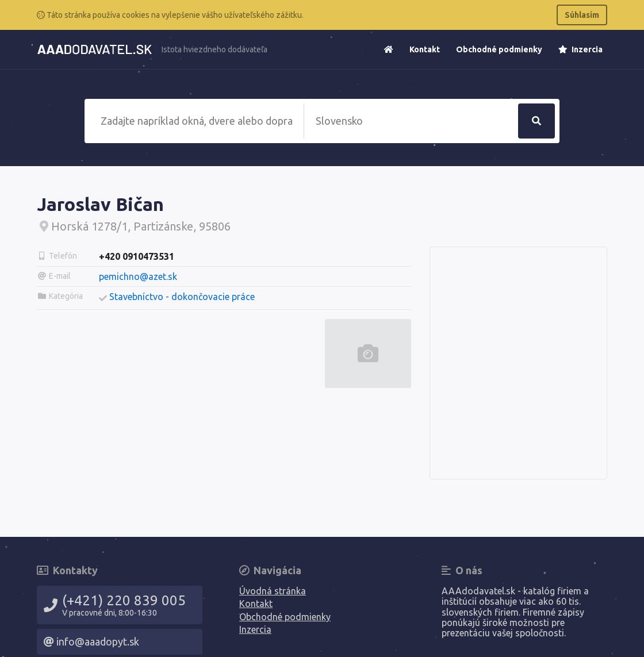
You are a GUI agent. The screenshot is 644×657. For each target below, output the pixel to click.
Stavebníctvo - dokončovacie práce (182, 297)
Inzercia (580, 49)
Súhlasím (582, 15)
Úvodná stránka (273, 591)
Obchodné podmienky (499, 49)
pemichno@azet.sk (138, 276)
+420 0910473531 (137, 256)
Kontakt (425, 49)
